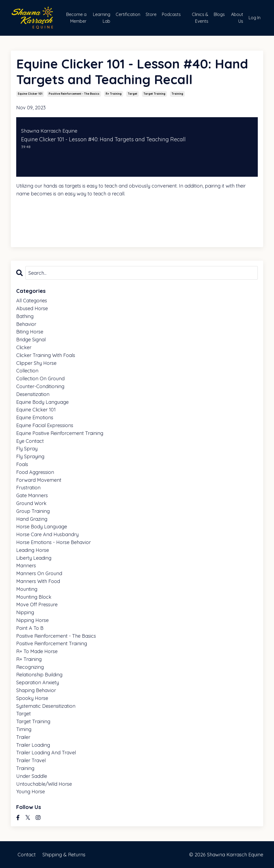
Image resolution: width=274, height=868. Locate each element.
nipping (25, 612)
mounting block (34, 597)
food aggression (35, 472)
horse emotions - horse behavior (54, 542)
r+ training (114, 94)
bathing (25, 316)
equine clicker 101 (30, 94)
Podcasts (171, 14)
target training (154, 94)
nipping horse (32, 620)
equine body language (42, 402)
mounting (27, 589)
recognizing (30, 667)
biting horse (30, 332)
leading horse (33, 550)
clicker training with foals (46, 355)
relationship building (39, 675)
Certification (128, 14)
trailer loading (33, 745)
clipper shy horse (36, 363)
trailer (23, 737)
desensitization (33, 394)
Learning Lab (102, 18)
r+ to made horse (37, 651)
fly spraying (30, 456)
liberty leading (34, 558)
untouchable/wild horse (44, 784)
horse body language (42, 527)
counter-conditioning (40, 386)
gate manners (32, 495)
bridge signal (31, 340)
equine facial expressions (45, 425)
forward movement (39, 480)
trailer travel (31, 760)
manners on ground (39, 573)
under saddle (32, 776)
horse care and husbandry (47, 534)
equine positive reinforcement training (60, 433)
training (177, 94)
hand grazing (32, 519)
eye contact (30, 441)
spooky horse (32, 698)
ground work (31, 503)
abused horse (32, 308)
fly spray (27, 449)
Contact (27, 854)
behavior (26, 324)
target (133, 94)
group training (33, 511)
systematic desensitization (46, 706)
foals (22, 464)
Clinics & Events (200, 18)
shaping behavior (36, 690)
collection (27, 371)
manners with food (38, 581)
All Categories (32, 301)
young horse (31, 792)
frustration (28, 488)
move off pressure (37, 605)
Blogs (219, 14)
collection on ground (40, 379)
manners (26, 566)
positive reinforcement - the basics (74, 94)
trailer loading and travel (46, 753)
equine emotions (35, 417)
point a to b (30, 628)
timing (24, 729)
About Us (237, 18)
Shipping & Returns (64, 854)
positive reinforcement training (52, 643)
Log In (255, 18)
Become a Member (76, 18)
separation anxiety (38, 682)
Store (151, 14)
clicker (24, 347)
